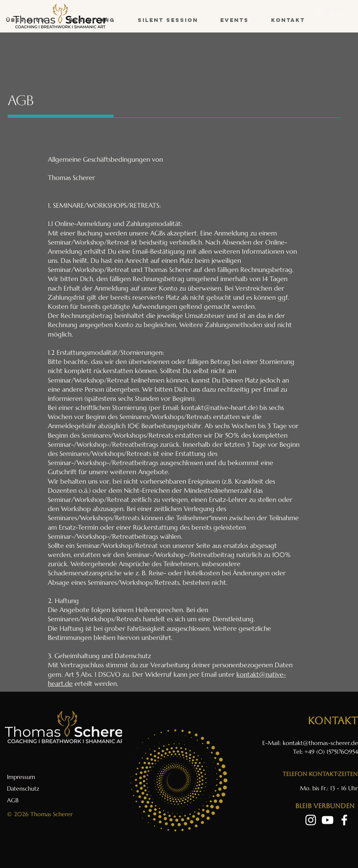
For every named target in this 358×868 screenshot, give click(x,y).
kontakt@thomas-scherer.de (320, 743)
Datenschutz (23, 788)
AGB (13, 800)
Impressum (21, 777)
